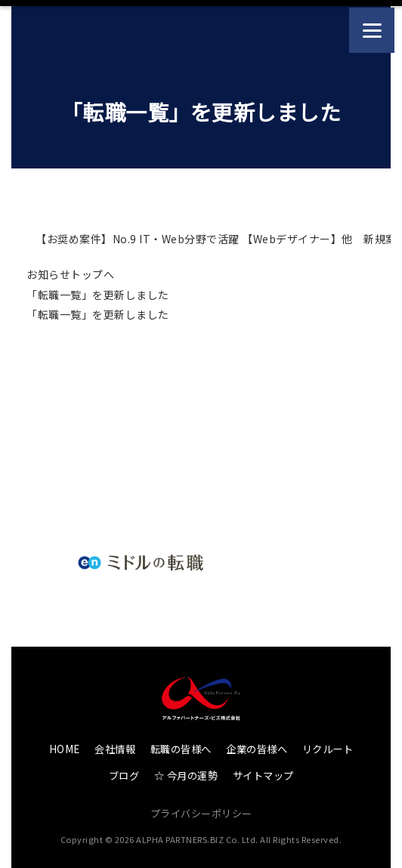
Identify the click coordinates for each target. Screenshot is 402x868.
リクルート (328, 749)
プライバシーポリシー (201, 813)
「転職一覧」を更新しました (98, 295)
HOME (65, 749)
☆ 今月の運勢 (186, 775)
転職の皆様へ (181, 749)
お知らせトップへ (70, 274)
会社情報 (115, 749)
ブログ (124, 775)
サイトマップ (263, 775)
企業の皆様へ (257, 749)
